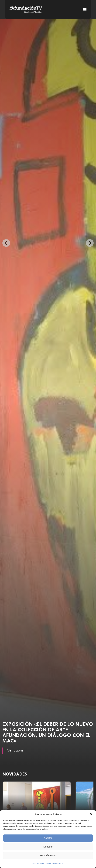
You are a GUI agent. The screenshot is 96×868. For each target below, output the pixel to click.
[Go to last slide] (6, 243)
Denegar (48, 847)
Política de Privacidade (55, 863)
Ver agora (15, 751)
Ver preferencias (48, 855)
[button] (91, 814)
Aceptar (48, 838)
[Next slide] (90, 243)
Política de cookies (38, 863)
